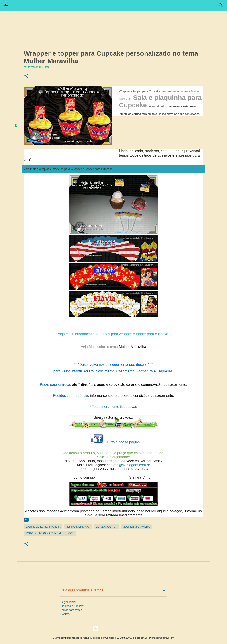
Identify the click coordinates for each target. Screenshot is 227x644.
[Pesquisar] (221, 5)
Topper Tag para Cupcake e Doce (50, 533)
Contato (65, 614)
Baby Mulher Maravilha (43, 527)
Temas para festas (71, 610)
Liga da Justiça (106, 527)
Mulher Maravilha (136, 527)
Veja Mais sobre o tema (100, 347)
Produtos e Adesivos (72, 606)
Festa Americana (78, 527)
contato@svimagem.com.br (128, 465)
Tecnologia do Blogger (114, 629)
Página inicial (68, 602)
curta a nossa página (123, 442)
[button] (26, 76)
